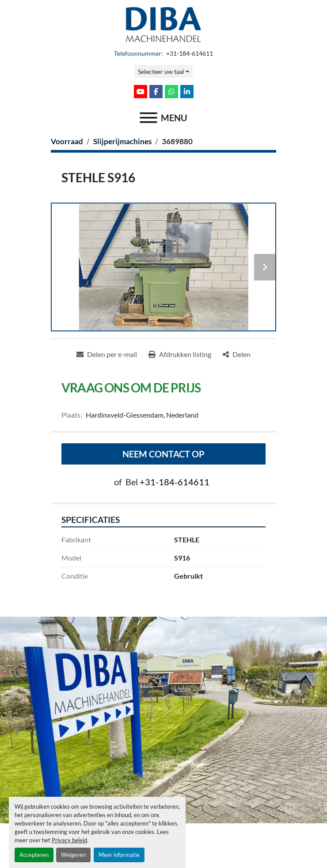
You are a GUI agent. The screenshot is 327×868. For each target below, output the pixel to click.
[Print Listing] (180, 354)
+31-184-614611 (189, 54)
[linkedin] (187, 92)
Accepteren (34, 855)
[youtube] (141, 92)
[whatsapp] (171, 92)
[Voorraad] (67, 141)
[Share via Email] (107, 354)
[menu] (148, 118)
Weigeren (73, 855)
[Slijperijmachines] (122, 141)
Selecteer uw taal (161, 71)
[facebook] (156, 92)
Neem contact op (163, 454)
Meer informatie (119, 855)
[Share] (237, 354)
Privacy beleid (69, 840)
